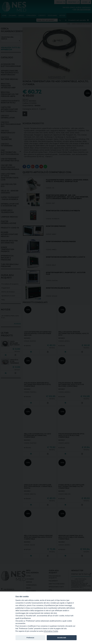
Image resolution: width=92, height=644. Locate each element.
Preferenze (30, 638)
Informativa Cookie (51, 631)
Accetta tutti (62, 638)
